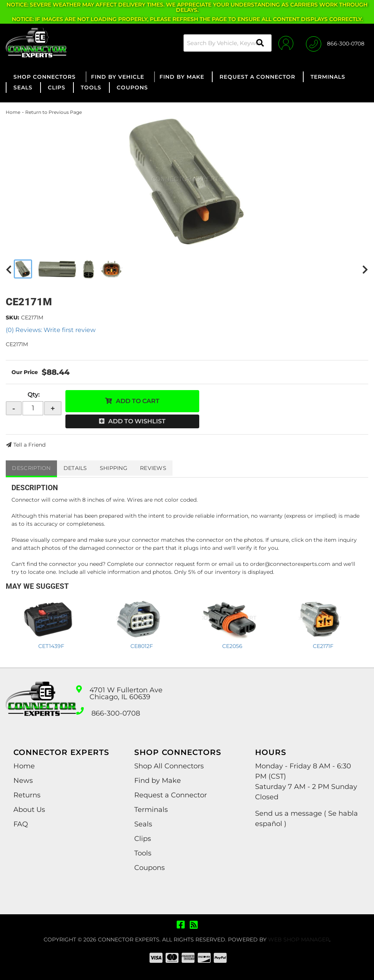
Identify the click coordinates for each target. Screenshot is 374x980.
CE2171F (323, 646)
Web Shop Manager (299, 940)
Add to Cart (138, 401)
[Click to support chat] (335, 43)
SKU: (12, 317)
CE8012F (142, 646)
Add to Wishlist (137, 421)
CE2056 (232, 646)
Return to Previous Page (54, 112)
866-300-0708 (116, 713)
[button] (224, 43)
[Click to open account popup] (283, 43)
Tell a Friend (29, 445)
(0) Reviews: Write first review (51, 330)
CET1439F (51, 646)
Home (13, 112)
